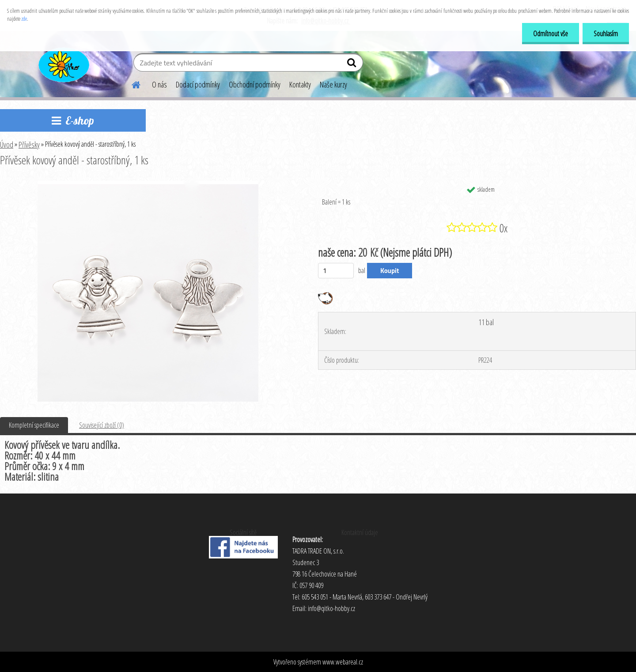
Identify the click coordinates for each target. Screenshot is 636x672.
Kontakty (300, 84)
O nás (159, 84)
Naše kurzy (333, 84)
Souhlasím (606, 34)
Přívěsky (29, 144)
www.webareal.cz (343, 662)
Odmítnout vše (551, 34)
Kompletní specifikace (34, 425)
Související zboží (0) (102, 425)
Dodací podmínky (198, 84)
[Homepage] (131, 84)
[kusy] (336, 271)
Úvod (7, 144)
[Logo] (63, 64)
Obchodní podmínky (255, 84)
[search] (353, 65)
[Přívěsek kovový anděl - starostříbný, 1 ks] (148, 184)
